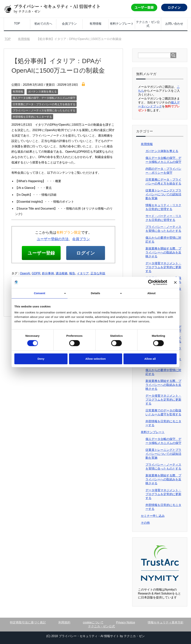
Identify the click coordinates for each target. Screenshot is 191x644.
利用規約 (64, 622)
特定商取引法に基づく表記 (28, 622)
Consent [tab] (40, 293)
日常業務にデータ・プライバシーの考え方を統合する (44, 104)
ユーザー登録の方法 (53, 239)
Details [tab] (95, 293)
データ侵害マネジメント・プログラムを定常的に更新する (163, 267)
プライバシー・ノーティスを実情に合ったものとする (44, 110)
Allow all (150, 359)
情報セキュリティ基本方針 (166, 622)
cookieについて (93, 622)
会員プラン (69, 24)
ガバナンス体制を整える (42, 92)
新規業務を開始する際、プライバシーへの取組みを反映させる (163, 252)
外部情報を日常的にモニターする (32, 117)
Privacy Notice (126, 622)
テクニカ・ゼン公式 (148, 24)
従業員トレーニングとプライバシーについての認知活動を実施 (163, 194)
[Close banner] (175, 282)
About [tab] (151, 293)
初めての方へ (43, 24)
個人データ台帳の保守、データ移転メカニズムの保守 (44, 98)
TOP (17, 23)
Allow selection (95, 359)
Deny (41, 359)
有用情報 (95, 24)
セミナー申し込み (153, 516)
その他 (145, 523)
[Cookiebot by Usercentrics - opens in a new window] (151, 282)
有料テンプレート (122, 24)
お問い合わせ (174, 24)
